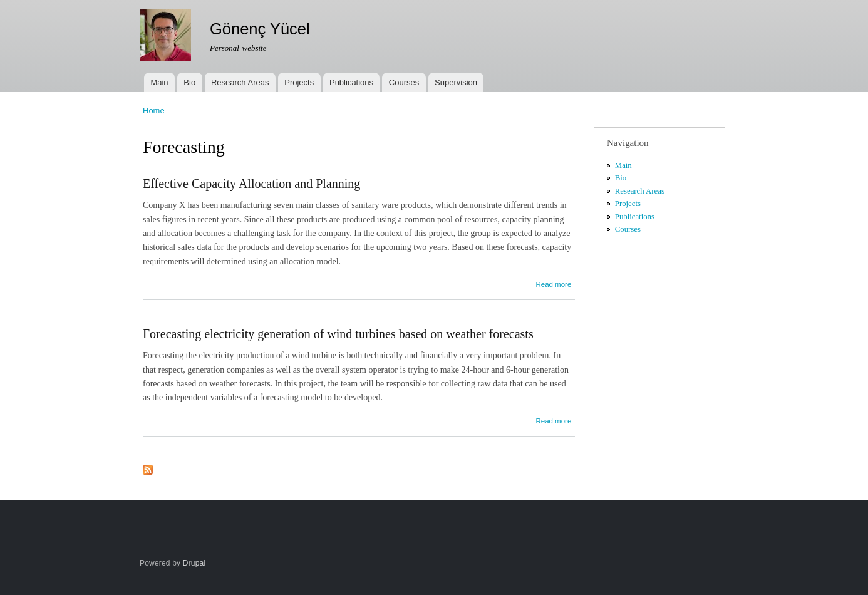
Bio (189, 82)
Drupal (194, 563)
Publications (351, 82)
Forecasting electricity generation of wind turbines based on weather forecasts (338, 334)
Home (154, 111)
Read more (553, 284)
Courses (404, 82)
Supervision (456, 82)
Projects (299, 82)
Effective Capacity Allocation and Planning (251, 184)
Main (159, 82)
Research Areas (240, 82)
